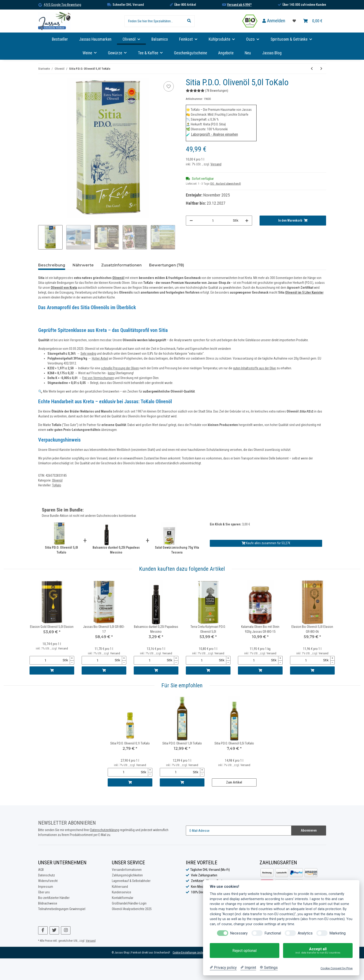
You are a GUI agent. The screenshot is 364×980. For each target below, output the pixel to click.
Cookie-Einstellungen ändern (189, 953)
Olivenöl (118, 278)
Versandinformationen (127, 870)
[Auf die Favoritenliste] (169, 86)
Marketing (337, 933)
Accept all (318, 951)
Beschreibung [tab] (52, 265)
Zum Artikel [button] (234, 782)
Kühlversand (120, 887)
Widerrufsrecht (48, 881)
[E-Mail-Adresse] (239, 831)
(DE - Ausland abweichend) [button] (225, 184)
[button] (274, 21)
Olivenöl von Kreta (64, 288)
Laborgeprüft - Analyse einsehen (214, 134)
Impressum (46, 887)
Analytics (305, 933)
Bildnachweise (48, 903)
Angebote (226, 53)
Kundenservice (122, 892)
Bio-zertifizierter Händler (54, 898)
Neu (248, 53)
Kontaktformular (123, 898)
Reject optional (244, 951)
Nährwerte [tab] (83, 265)
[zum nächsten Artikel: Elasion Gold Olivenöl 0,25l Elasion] (321, 69)
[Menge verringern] (191, 221)
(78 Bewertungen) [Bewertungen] (207, 91)
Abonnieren (309, 830)
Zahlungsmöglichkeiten (127, 875)
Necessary (239, 933)
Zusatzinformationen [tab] (121, 265)
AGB (41, 870)
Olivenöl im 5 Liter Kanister (304, 292)
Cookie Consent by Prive (337, 968)
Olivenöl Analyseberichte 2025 (132, 909)
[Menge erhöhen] (247, 221)
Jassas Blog (272, 53)
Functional (273, 933)
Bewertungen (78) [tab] (167, 265)
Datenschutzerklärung (105, 830)
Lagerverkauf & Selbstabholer (131, 881)
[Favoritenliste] (294, 21)
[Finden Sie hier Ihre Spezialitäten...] (154, 21)
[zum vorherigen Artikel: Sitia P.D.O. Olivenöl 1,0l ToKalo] (312, 69)
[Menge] (213, 221)
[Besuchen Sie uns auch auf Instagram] (66, 930)
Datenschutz (47, 875)
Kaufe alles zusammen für (266, 543)
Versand (216, 164)
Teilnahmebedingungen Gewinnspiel (62, 909)
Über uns (44, 892)
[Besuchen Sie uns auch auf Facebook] (43, 930)
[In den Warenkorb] (293, 221)
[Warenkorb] (313, 21)
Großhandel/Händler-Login (129, 903)
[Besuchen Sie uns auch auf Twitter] (54, 930)
